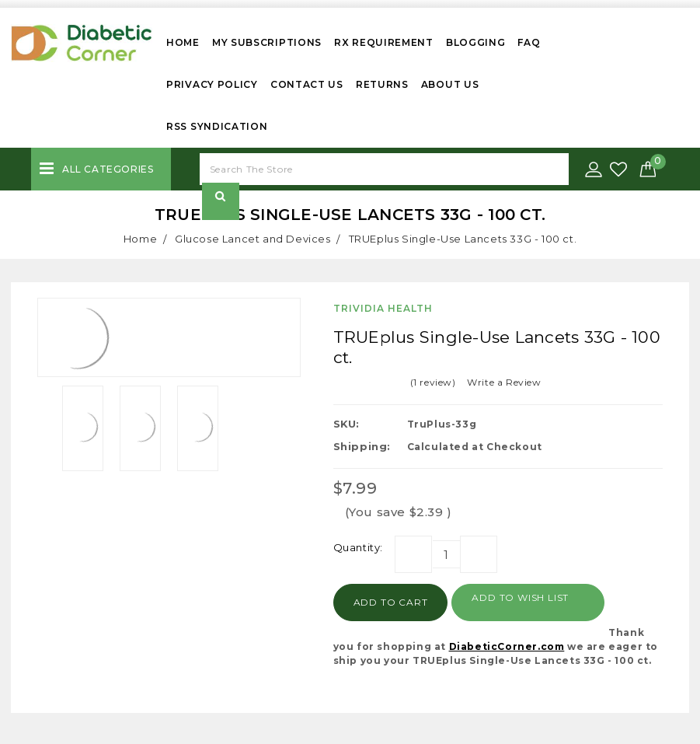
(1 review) (433, 382)
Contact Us (307, 84)
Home (183, 42)
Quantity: (358, 547)
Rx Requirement (384, 42)
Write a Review (504, 382)
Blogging (476, 42)
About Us (450, 84)
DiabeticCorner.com (507, 646)
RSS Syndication (217, 126)
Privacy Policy (212, 84)
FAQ (529, 42)
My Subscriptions (267, 42)
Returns (382, 84)
